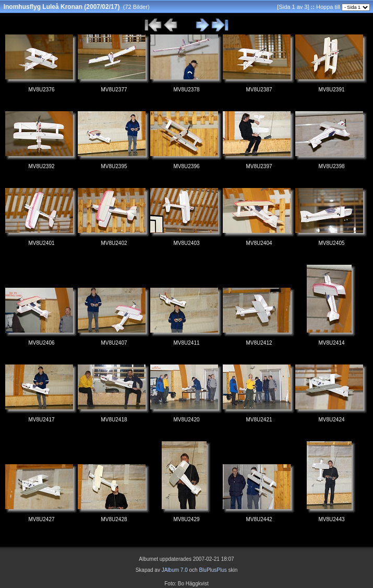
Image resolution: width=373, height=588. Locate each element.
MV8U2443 (331, 519)
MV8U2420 (186, 420)
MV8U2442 (259, 519)
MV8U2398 (331, 166)
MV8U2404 (259, 243)
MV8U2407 (114, 343)
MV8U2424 (331, 420)
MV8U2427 (41, 519)
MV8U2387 (259, 90)
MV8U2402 (114, 243)
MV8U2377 (114, 90)
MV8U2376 (41, 90)
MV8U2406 (41, 343)
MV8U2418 (114, 420)
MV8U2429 (186, 519)
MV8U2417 (41, 420)
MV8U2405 (331, 243)
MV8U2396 (186, 166)
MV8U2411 (186, 343)
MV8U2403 (186, 243)
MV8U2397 (259, 166)
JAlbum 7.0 (175, 570)
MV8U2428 (114, 519)
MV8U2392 (41, 166)
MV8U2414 (331, 343)
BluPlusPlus (213, 570)
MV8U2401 (41, 243)
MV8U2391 (331, 90)
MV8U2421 (259, 420)
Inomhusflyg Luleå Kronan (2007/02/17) (62, 7)
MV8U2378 (186, 90)
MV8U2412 (259, 343)
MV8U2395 (114, 166)
